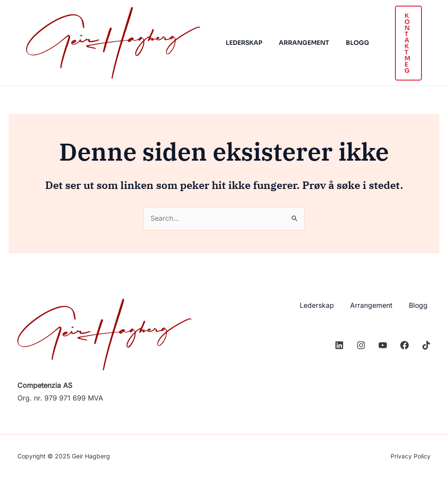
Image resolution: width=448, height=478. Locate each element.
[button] (402, 43)
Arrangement (298, 43)
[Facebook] (405, 344)
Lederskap (242, 43)
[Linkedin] (339, 344)
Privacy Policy (411, 456)
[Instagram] (361, 344)
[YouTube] (383, 344)
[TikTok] (426, 344)
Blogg (347, 43)
